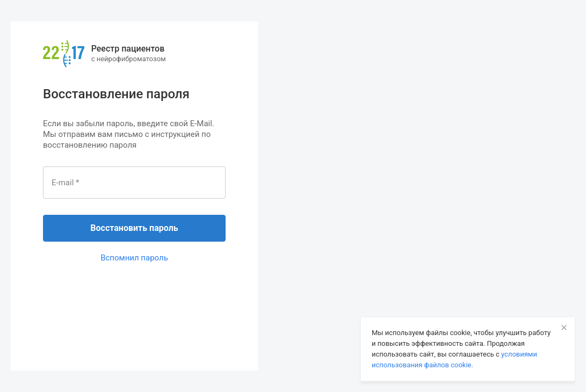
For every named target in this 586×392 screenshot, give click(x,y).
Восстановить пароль (134, 228)
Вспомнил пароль (134, 258)
